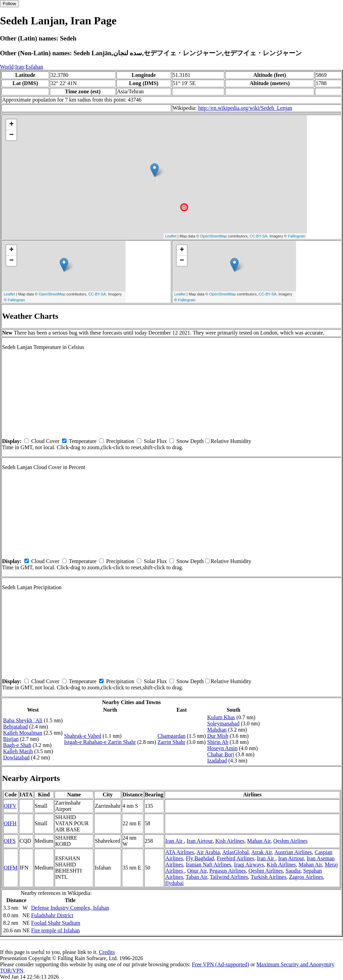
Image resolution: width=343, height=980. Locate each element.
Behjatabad (15, 727)
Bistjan (11, 739)
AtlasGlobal (235, 852)
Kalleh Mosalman (23, 733)
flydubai (174, 883)
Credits (107, 952)
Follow (9, 4)
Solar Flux (155, 441)
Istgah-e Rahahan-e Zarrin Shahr (100, 742)
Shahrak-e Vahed (83, 736)
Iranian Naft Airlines (209, 865)
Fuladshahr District (52, 915)
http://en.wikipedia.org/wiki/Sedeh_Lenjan (245, 108)
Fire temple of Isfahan (56, 930)
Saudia (293, 871)
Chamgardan (171, 736)
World (7, 67)
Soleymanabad (223, 724)
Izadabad (217, 761)
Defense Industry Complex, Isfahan (70, 908)
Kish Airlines (230, 841)
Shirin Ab (218, 742)
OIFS (10, 841)
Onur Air (197, 871)
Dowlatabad (16, 757)
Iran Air (175, 841)
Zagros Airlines (306, 877)
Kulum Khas (221, 717)
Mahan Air (259, 841)
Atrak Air (261, 852)
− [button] (11, 135)
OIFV (10, 806)
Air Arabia (208, 852)
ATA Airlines (180, 852)
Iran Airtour (199, 841)
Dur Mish (218, 736)
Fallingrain (297, 236)
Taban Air (196, 877)
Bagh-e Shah (17, 745)
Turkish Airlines (269, 877)
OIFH (10, 823)
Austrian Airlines (293, 852)
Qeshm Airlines (291, 841)
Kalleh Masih (18, 751)
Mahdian (217, 730)
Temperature (83, 441)
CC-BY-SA (259, 236)
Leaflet (171, 236)
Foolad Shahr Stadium (56, 923)
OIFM (11, 868)
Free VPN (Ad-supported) (220, 964)
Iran (20, 67)
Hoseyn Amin (222, 748)
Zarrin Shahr (171, 742)
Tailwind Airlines (229, 877)
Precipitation (120, 441)
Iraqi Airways (249, 865)
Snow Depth (190, 441)
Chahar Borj (221, 754)
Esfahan (34, 67)
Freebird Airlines (235, 858)
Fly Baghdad (200, 858)
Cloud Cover (45, 441)
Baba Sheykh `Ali (23, 720)
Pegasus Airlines (227, 871)
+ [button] (11, 125)
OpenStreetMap (214, 236)
